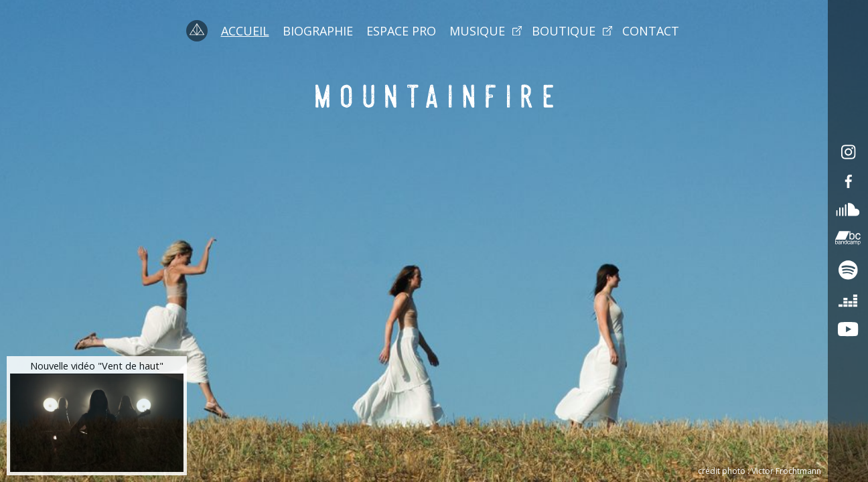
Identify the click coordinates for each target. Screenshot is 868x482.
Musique (477, 31)
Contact (651, 31)
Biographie (318, 31)
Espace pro (401, 31)
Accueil (245, 31)
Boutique (564, 31)
